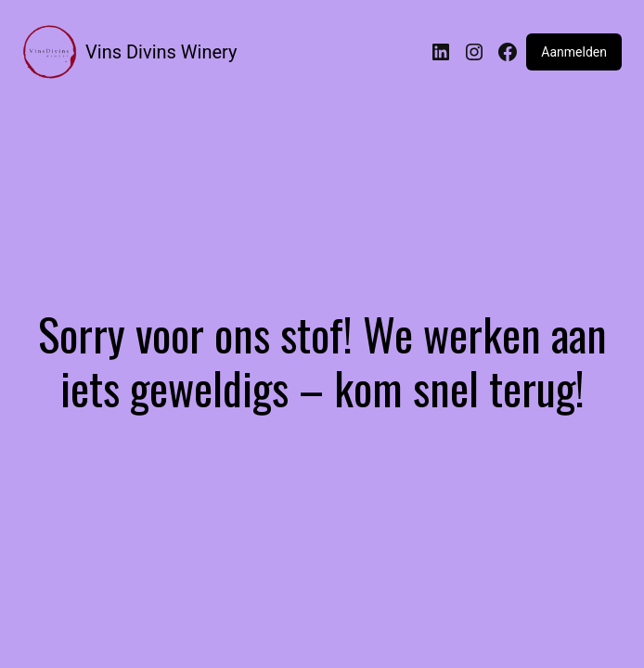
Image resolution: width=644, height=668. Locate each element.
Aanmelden (574, 52)
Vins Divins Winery (161, 52)
